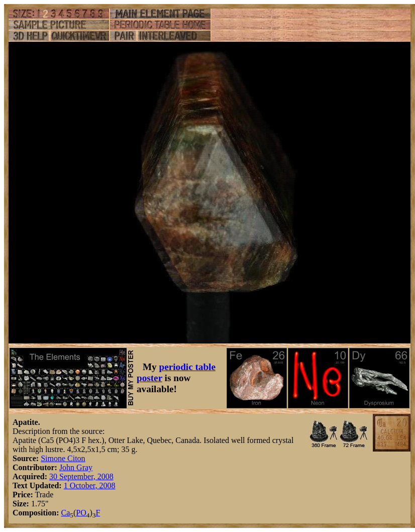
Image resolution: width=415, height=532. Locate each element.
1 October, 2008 (90, 485)
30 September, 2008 (81, 476)
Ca (65, 513)
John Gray (76, 467)
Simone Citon (63, 458)
